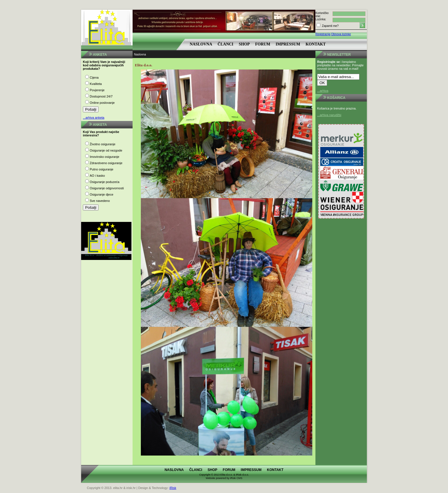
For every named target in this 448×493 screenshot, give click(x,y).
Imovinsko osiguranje (104, 157)
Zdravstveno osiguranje (106, 163)
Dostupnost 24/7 (101, 96)
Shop (244, 44)
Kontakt (316, 44)
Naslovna (201, 44)
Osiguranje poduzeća (105, 182)
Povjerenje (97, 90)
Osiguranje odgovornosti (107, 188)
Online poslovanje (102, 103)
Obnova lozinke (341, 34)
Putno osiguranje (102, 169)
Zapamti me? (330, 26)
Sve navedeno (100, 201)
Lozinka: (321, 19)
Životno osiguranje (103, 144)
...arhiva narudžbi (329, 115)
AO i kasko (97, 176)
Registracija (323, 34)
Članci (226, 44)
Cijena (94, 77)
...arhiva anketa (94, 118)
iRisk (173, 488)
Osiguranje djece (102, 194)
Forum (263, 44)
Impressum (288, 44)
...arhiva (323, 91)
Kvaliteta (96, 84)
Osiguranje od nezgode (106, 150)
